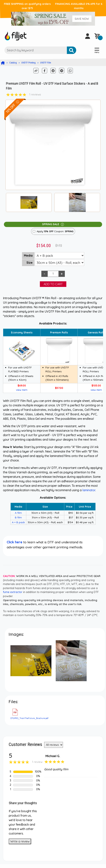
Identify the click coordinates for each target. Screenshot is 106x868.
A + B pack (18, 522)
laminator (89, 490)
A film (18, 513)
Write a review (20, 841)
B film (18, 517)
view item (22, 390)
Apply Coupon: (55, 231)
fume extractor (13, 592)
